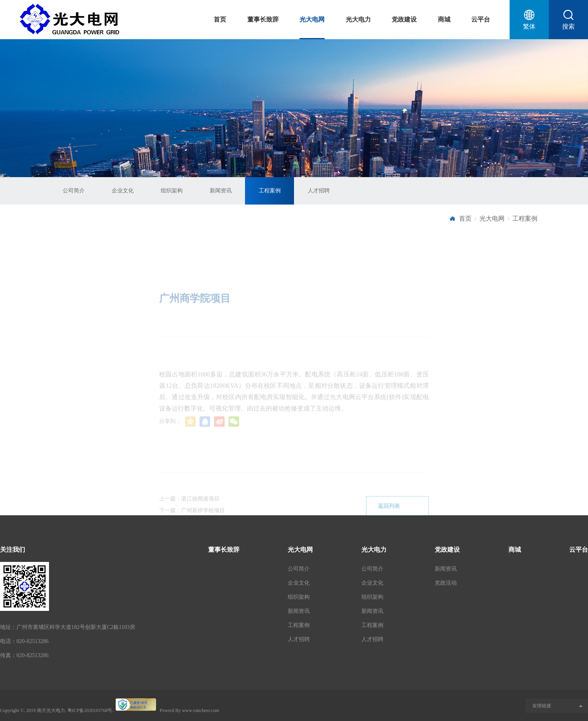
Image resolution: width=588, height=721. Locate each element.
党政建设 (404, 19)
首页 (220, 19)
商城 (444, 19)
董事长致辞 (263, 19)
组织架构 (172, 191)
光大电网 (312, 19)
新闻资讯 (221, 191)
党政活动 (446, 583)
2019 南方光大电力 (46, 710)
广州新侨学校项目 (203, 518)
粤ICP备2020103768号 (90, 710)
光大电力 (358, 19)
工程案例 (270, 191)
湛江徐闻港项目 (200, 506)
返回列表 (397, 514)
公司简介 (74, 191)
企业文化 (123, 191)
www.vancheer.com (201, 710)
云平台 (481, 19)
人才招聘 (319, 191)
